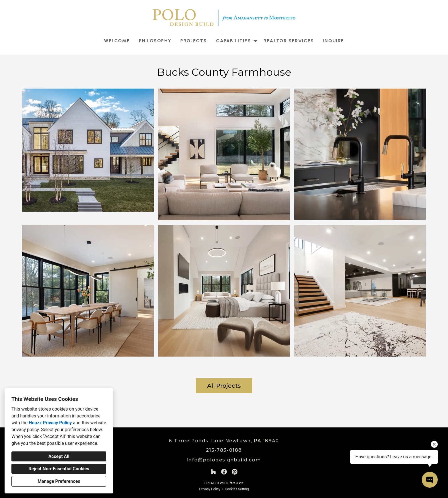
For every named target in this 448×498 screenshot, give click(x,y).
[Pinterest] (235, 472)
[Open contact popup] (430, 480)
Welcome (117, 41)
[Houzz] (213, 472)
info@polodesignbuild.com (224, 460)
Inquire (334, 41)
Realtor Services (289, 41)
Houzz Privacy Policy (50, 423)
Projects (194, 41)
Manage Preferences (59, 481)
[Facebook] (224, 472)
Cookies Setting (237, 489)
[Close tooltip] (434, 444)
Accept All (59, 456)
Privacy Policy (210, 489)
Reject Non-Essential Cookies (59, 469)
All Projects (224, 386)
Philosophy (155, 41)
